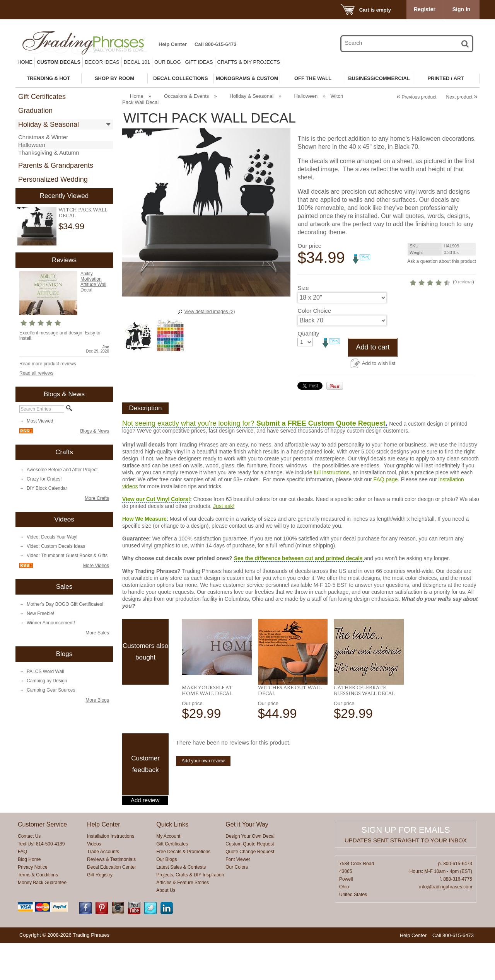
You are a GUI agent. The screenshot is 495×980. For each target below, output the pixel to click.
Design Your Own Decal (250, 873)
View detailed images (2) (209, 312)
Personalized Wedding (53, 179)
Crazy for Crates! (44, 479)
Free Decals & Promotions (183, 889)
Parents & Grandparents (56, 165)
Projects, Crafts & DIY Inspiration (190, 912)
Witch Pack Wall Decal (83, 212)
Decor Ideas (102, 62)
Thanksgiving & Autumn (49, 153)
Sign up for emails (405, 867)
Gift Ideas (199, 62)
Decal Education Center (112, 904)
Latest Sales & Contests (181, 904)
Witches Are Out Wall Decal (290, 727)
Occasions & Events (186, 96)
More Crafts (97, 498)
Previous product (416, 97)
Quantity (308, 371)
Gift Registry (100, 912)
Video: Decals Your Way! (52, 537)
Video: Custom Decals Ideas (56, 546)
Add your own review (203, 798)
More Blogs (97, 700)
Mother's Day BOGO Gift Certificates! (65, 604)
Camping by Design (47, 681)
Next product (462, 97)
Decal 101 (137, 62)
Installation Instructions (111, 873)
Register (425, 9)
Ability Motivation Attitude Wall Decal (93, 282)
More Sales (97, 633)
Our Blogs (166, 896)
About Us (166, 927)
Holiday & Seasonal (49, 124)
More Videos (96, 566)
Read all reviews (36, 373)
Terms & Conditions (38, 912)
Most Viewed (40, 421)
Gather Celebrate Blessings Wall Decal (364, 727)
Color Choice (314, 348)
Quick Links (172, 862)
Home (25, 62)
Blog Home (29, 896)
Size (303, 325)
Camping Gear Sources (51, 690)
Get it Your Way (247, 862)
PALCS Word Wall (45, 672)
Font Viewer (238, 896)
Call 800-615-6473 (215, 44)
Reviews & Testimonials (111, 896)
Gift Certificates (42, 97)
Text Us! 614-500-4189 (41, 881)
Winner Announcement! (51, 623)
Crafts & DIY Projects (249, 62)
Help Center (173, 44)
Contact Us (29, 873)
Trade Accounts (103, 889)
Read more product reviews (48, 364)
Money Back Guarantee (42, 920)
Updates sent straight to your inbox (406, 877)
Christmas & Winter (43, 137)
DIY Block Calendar (47, 488)
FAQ (22, 889)
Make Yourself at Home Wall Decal (207, 727)
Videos (94, 881)
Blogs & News (95, 431)
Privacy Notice (33, 904)
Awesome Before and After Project (62, 470)
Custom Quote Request (250, 881)
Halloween (32, 145)
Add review (145, 837)
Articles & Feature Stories (183, 920)
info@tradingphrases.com (446, 924)
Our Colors (237, 904)
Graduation (35, 111)
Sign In (462, 9)
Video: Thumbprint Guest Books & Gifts (67, 556)
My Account (168, 873)
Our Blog (168, 62)
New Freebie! (40, 614)
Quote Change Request (250, 889)
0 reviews (428, 319)
